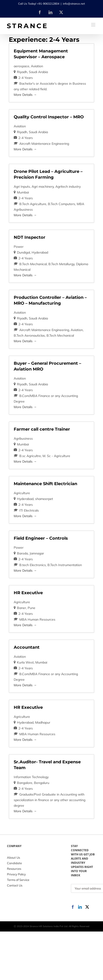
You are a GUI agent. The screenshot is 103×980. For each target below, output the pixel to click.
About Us (13, 857)
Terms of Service (18, 880)
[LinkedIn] (80, 907)
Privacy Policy (16, 874)
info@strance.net (74, 4)
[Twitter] (87, 907)
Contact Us (15, 885)
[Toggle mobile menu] (94, 25)
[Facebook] (73, 907)
